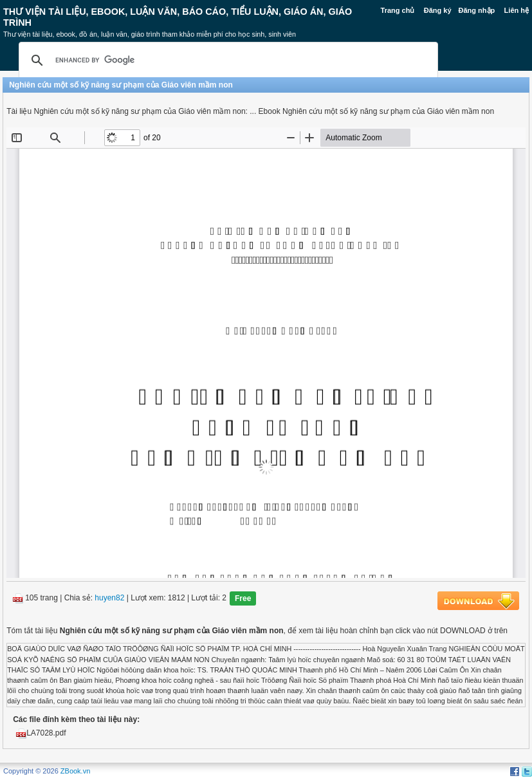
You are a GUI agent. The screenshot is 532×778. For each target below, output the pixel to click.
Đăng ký (438, 10)
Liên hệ (517, 10)
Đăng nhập (477, 10)
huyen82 (109, 598)
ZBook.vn (75, 771)
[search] (226, 60)
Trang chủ (398, 10)
